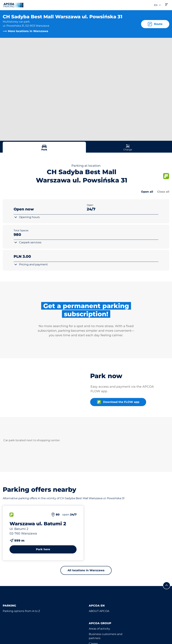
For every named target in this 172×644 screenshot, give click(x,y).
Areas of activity (99, 629)
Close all (163, 192)
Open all (147, 192)
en (158, 5)
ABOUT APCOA (99, 611)
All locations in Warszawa (86, 570)
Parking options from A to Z (21, 611)
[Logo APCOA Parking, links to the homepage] (13, 5)
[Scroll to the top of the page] (167, 586)
